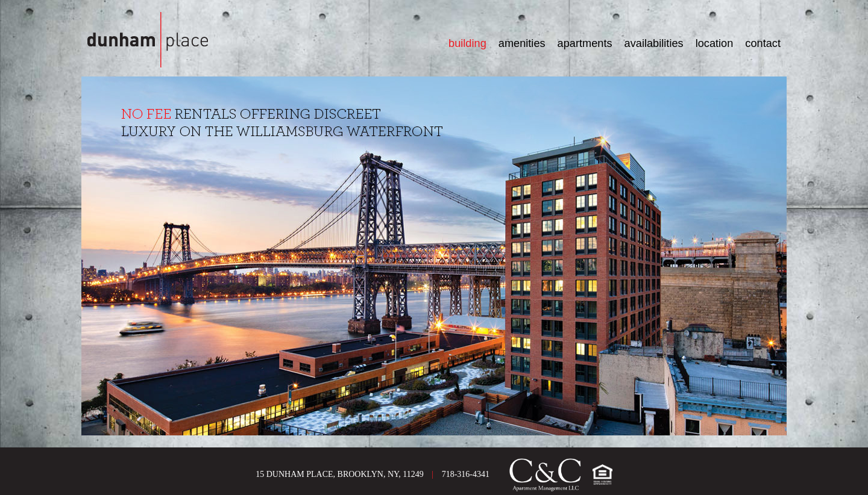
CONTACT (763, 43)
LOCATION (715, 43)
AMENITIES (522, 43)
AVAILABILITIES (654, 43)
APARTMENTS (585, 43)
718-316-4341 (466, 474)
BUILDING (467, 43)
